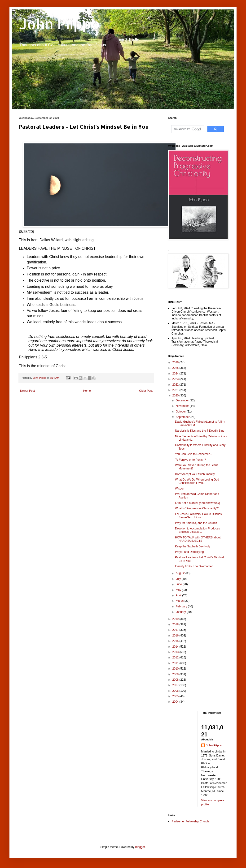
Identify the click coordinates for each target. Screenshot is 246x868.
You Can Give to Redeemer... (193, 454)
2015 (176, 641)
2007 (176, 685)
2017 (176, 630)
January (181, 612)
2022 (176, 385)
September (183, 417)
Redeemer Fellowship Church (190, 821)
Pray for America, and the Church (196, 523)
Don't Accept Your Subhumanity (195, 474)
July (179, 579)
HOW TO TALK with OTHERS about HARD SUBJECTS (198, 539)
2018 (176, 624)
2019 (176, 619)
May (179, 590)
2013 (176, 652)
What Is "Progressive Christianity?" (197, 508)
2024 (176, 374)
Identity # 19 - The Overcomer (194, 566)
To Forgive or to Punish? (190, 460)
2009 (176, 674)
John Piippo (59, 24)
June (179, 584)
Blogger (140, 847)
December (183, 400)
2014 (176, 647)
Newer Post (27, 391)
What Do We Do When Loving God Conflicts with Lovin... (197, 481)
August (181, 573)
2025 (176, 368)
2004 (176, 702)
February (182, 606)
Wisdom (180, 489)
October (181, 412)
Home (87, 391)
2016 (176, 636)
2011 (176, 663)
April (179, 595)
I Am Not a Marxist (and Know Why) (198, 503)
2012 (176, 657)
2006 (176, 691)
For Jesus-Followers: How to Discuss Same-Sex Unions (198, 516)
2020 (176, 395)
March (180, 601)
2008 (176, 680)
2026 (176, 362)
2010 (176, 669)
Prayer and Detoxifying (189, 552)
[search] (187, 129)
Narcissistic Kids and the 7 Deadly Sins (200, 431)
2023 (176, 379)
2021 (176, 390)
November (183, 406)
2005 (176, 696)
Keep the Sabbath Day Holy (193, 546)
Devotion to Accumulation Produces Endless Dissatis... (197, 530)
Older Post (146, 391)
